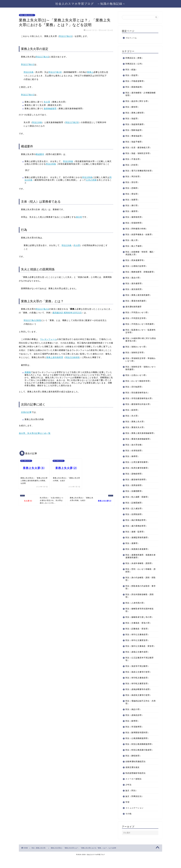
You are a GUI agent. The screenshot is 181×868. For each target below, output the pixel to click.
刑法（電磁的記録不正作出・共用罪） (140, 713)
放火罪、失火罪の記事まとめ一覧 (35, 433)
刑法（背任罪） (132, 182)
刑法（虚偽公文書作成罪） (138, 662)
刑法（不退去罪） (133, 159)
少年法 (128, 795)
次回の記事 (26, 412)
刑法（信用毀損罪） (134, 522)
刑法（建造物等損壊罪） (137, 487)
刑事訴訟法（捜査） (134, 58)
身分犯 (79, 217)
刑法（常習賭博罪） (134, 737)
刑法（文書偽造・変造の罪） (139, 631)
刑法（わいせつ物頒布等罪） (139, 386)
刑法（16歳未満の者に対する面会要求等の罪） (139, 345)
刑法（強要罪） (132, 200)
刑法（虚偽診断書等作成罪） (139, 700)
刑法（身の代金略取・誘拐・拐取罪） (140, 587)
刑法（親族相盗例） (134, 87)
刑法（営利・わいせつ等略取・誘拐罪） (140, 578)
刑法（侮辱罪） (132, 464)
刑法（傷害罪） (132, 211)
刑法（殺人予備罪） (134, 246)
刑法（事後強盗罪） (134, 136)
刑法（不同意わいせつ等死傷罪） (139, 328)
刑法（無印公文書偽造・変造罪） (139, 655)
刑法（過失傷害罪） (134, 286)
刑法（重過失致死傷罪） (137, 303)
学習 (127, 813)
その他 (128, 824)
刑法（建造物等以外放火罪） (139, 409)
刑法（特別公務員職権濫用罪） (140, 755)
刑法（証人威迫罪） (134, 516)
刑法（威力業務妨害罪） (137, 534)
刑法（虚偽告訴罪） (134, 726)
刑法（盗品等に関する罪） (138, 101)
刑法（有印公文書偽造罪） (138, 642)
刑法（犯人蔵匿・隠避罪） (138, 505)
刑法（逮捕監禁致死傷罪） (138, 545)
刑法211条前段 (72, 357)
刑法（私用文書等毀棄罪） (138, 476)
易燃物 (28, 372)
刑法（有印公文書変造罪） (138, 648)
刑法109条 (51, 164)
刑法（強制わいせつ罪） (137, 352)
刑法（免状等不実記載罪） (138, 677)
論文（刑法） (131, 801)
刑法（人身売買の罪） (135, 611)
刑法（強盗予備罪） (134, 142)
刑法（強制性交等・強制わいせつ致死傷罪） (140, 373)
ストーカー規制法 (133, 789)
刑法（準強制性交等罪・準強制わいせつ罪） (140, 365)
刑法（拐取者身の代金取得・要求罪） (140, 595)
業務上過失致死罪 (55, 357)
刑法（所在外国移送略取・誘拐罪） (140, 604)
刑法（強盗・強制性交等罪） (139, 153)
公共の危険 (91, 180)
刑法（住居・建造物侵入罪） (139, 147)
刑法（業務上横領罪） (135, 113)
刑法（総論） (131, 69)
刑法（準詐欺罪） (133, 176)
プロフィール (131, 38)
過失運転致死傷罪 (133, 309)
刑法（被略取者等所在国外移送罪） (140, 618)
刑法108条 (68, 161)
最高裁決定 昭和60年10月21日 (67, 313)
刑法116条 (29, 72)
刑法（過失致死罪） (134, 292)
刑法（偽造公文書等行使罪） (139, 682)
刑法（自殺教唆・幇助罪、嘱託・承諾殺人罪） (139, 253)
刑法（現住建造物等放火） (138, 398)
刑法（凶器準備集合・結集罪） (140, 234)
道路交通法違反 (132, 778)
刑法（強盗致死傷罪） (135, 124)
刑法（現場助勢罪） (134, 223)
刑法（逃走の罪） (133, 280)
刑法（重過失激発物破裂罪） (139, 447)
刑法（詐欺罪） (132, 165)
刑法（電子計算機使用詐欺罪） (140, 171)
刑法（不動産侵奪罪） (135, 81)
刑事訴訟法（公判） (134, 64)
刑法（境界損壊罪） (134, 493)
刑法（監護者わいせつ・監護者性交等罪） (140, 336)
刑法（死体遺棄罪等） (135, 260)
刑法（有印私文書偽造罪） (138, 688)
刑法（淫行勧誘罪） (134, 392)
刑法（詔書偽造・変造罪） (138, 637)
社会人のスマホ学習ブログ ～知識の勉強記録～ (90, 4)
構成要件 (40, 154)
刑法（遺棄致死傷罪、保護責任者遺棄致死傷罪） (140, 564)
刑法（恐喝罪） (132, 188)
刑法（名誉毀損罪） (134, 458)
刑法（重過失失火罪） (135, 433)
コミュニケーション (134, 818)
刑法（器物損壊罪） (134, 482)
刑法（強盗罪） (132, 119)
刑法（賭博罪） (132, 731)
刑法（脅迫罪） (132, 194)
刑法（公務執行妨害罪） (137, 266)
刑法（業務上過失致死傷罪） (139, 298)
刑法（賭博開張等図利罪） (138, 743)
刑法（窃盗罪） (132, 75)
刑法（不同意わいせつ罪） (138, 315)
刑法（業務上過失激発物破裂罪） (139, 440)
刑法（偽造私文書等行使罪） (139, 706)
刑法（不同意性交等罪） (137, 321)
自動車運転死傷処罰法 (135, 772)
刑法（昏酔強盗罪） (134, 130)
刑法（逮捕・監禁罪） (135, 540)
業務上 (90, 72)
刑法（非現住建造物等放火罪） (140, 404)
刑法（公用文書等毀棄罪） (138, 470)
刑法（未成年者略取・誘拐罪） (140, 571)
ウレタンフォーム (48, 339)
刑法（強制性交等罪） (135, 358)
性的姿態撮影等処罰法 (135, 784)
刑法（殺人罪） (132, 240)
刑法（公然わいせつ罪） (137, 380)
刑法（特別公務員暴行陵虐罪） (140, 760)
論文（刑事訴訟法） (134, 807)
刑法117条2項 (72, 122)
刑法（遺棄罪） (132, 551)
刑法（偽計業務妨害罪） (137, 528)
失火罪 (47, 102)
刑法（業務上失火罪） (27, 15)
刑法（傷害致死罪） (134, 217)
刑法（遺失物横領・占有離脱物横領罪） (140, 94)
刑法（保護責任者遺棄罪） (138, 557)
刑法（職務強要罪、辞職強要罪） (139, 273)
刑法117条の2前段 (32, 320)
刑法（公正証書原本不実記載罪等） (140, 670)
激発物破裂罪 (50, 109)
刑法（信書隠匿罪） (134, 499)
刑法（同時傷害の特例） (137, 229)
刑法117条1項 (55, 72)
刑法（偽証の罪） (133, 720)
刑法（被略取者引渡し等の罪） (140, 625)
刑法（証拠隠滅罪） (134, 511)
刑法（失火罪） (132, 421)
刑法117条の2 (66, 36)
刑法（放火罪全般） (134, 453)
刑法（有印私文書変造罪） (138, 694)
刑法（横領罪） (132, 107)
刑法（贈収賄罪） (133, 766)
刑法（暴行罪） (132, 205)
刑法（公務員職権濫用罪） (138, 749)
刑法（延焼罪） (132, 415)
